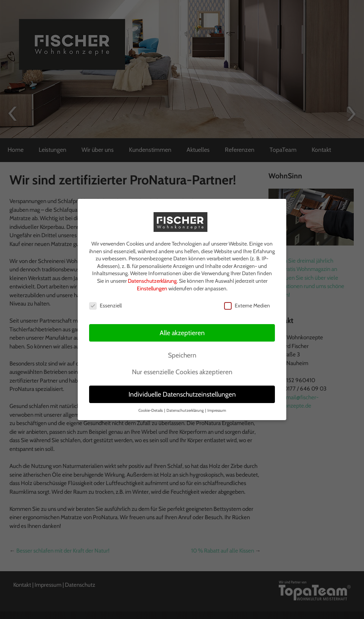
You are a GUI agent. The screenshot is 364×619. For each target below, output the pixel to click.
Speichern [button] (182, 354)
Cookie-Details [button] (151, 409)
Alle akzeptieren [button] (182, 331)
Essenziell (105, 304)
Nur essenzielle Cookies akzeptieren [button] (182, 370)
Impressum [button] (217, 409)
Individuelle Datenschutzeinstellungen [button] (182, 393)
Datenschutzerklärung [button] (185, 409)
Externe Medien (247, 304)
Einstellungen (152, 287)
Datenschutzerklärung (152, 279)
